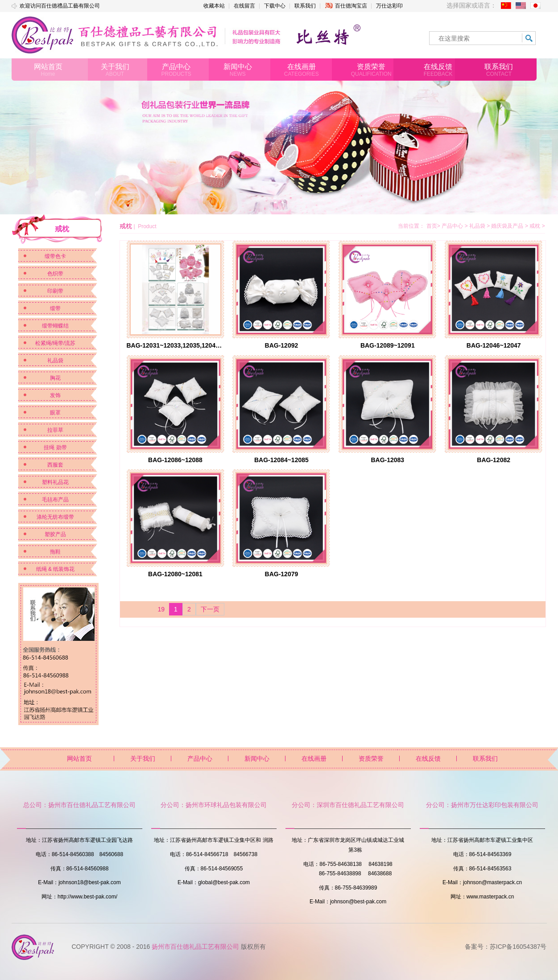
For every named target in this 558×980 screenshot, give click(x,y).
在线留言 (244, 6)
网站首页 (79, 759)
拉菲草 (55, 430)
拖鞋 (55, 552)
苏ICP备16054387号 (518, 947)
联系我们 (305, 6)
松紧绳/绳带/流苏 (56, 343)
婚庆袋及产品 (510, 226)
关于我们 (143, 759)
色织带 (55, 274)
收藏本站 (214, 6)
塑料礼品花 (55, 482)
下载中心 (275, 6)
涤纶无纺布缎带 (55, 517)
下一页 (210, 609)
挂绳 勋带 (55, 447)
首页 (432, 226)
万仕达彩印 (389, 6)
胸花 (55, 378)
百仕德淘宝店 (346, 6)
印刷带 (55, 291)
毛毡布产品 (55, 500)
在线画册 (314, 759)
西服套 (55, 465)
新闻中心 (257, 759)
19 (161, 609)
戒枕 (537, 226)
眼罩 (55, 413)
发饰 (55, 395)
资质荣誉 (371, 759)
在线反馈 (428, 759)
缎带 (55, 308)
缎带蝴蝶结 (55, 326)
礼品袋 (55, 361)
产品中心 (455, 226)
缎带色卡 (55, 256)
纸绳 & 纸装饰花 (56, 569)
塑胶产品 (55, 534)
